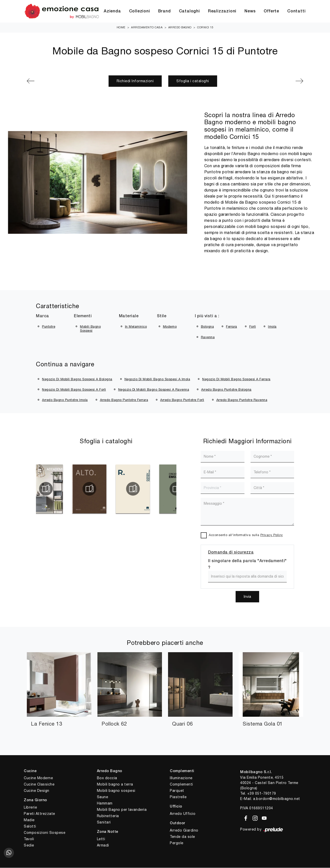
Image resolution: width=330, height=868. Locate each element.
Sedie (29, 845)
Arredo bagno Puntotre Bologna (226, 390)
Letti (101, 839)
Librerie (30, 808)
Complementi (181, 785)
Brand (164, 11)
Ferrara (232, 327)
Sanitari (104, 822)
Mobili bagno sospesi (116, 791)
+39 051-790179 (262, 794)
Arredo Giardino (184, 831)
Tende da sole (182, 837)
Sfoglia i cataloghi (193, 81)
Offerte (271, 11)
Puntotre (49, 327)
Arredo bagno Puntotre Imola (65, 400)
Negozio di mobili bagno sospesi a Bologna (77, 379)
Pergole (177, 843)
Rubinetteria (108, 816)
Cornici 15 (205, 28)
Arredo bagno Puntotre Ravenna (242, 400)
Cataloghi (189, 11)
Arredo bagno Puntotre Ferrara (124, 400)
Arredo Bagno (180, 28)
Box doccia (107, 778)
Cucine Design (37, 791)
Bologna (208, 327)
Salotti (30, 827)
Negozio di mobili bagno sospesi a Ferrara (236, 379)
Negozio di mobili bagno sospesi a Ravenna (154, 390)
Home (121, 28)
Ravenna (208, 337)
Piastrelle (178, 797)
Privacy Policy (272, 535)
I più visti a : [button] (207, 316)
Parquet (177, 791)
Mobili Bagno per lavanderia (122, 810)
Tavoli (29, 839)
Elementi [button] (83, 316)
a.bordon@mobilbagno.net (277, 799)
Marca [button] (43, 316)
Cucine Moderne (38, 778)
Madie (29, 820)
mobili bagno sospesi (90, 329)
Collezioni (140, 11)
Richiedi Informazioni (135, 81)
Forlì (253, 327)
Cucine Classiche (39, 785)
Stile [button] (162, 316)
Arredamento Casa (147, 28)
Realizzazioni (222, 11)
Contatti (296, 11)
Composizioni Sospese (45, 833)
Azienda (112, 11)
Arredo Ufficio (183, 814)
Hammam (105, 803)
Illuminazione (181, 778)
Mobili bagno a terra (115, 785)
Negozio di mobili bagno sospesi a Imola (157, 379)
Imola (272, 327)
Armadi (103, 845)
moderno (170, 327)
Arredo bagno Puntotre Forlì (182, 400)
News (250, 11)
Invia (247, 597)
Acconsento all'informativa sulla (246, 535)
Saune (103, 797)
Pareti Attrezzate (39, 814)
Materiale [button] (129, 316)
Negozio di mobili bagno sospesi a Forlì (74, 390)
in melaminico (136, 327)
